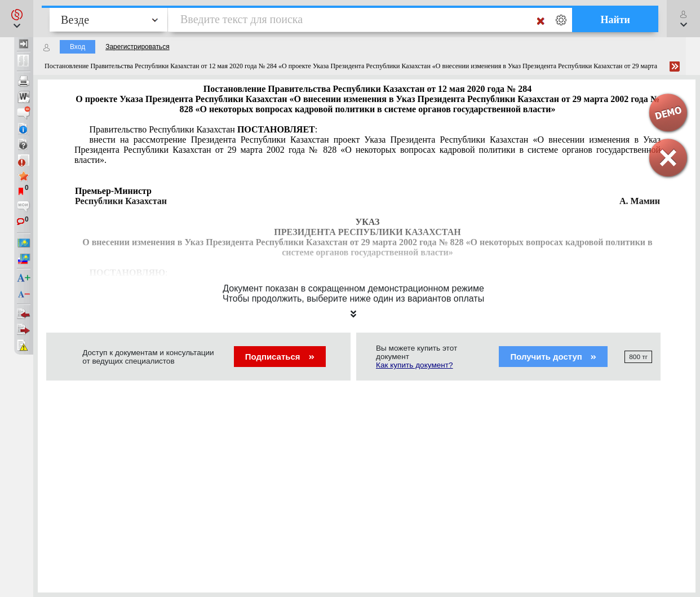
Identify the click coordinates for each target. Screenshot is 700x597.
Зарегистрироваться (137, 47)
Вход (77, 47)
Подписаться (280, 357)
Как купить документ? (415, 365)
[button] (17, 19)
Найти (615, 20)
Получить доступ (553, 357)
